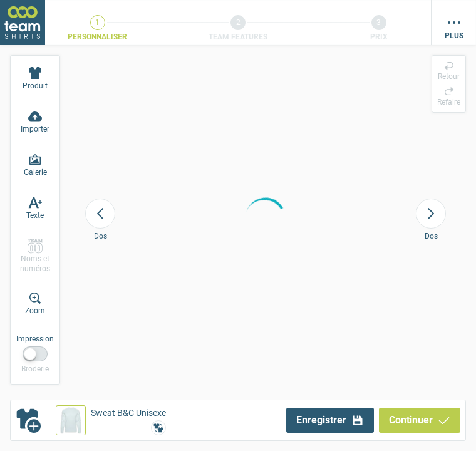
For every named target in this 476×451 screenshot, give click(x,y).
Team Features (238, 37)
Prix (379, 37)
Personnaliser (97, 37)
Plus (454, 36)
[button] (111, 420)
